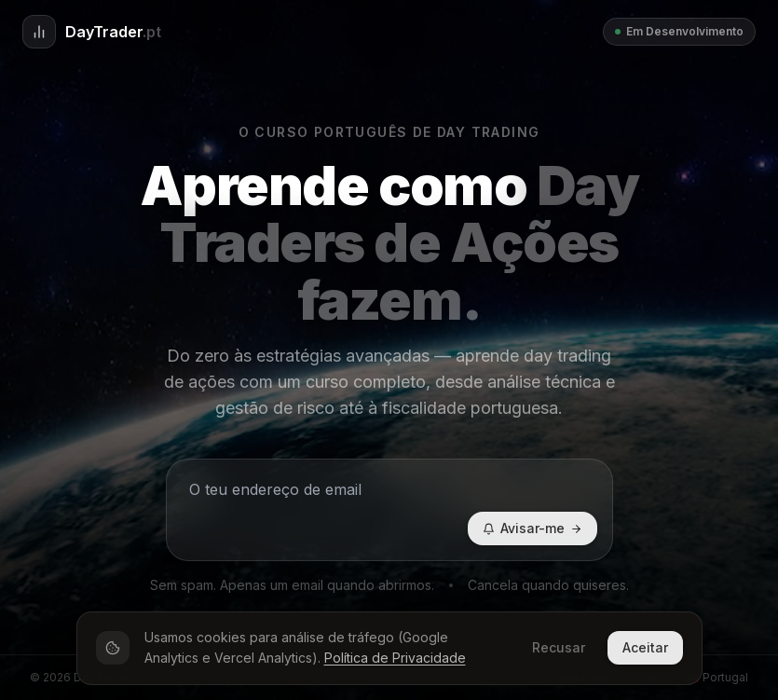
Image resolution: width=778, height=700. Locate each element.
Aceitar (645, 647)
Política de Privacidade (395, 658)
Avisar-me (532, 528)
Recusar (559, 647)
